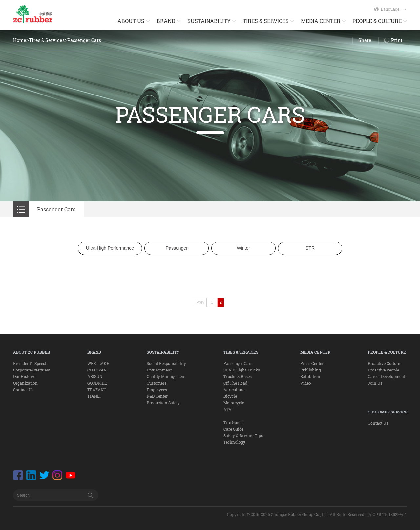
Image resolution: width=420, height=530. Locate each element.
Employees (157, 390)
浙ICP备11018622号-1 (387, 515)
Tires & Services (47, 40)
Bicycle (230, 396)
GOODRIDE (97, 383)
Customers (157, 383)
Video (306, 383)
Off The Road (235, 383)
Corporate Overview (31, 370)
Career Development (387, 376)
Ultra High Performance (110, 248)
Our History (24, 376)
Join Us (375, 383)
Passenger (177, 248)
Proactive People (383, 370)
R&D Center (157, 396)
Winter (243, 248)
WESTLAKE (98, 363)
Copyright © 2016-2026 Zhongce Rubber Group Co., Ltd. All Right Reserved (296, 514)
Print (397, 40)
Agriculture (234, 390)
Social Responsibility (166, 363)
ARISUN (95, 376)
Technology (234, 442)
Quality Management (166, 376)
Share (365, 40)
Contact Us (23, 390)
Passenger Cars (84, 40)
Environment (159, 370)
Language (394, 9)
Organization (25, 383)
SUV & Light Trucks (242, 370)
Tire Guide (233, 422)
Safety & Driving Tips (243, 435)
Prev (200, 302)
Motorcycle (234, 403)
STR (310, 248)
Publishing (311, 370)
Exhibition (310, 376)
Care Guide (233, 429)
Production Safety (163, 403)
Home (20, 40)
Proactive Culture (384, 363)
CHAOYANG (98, 370)
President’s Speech (30, 363)
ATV (228, 409)
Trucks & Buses (238, 376)
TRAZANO (97, 390)
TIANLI (94, 396)
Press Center (312, 363)
